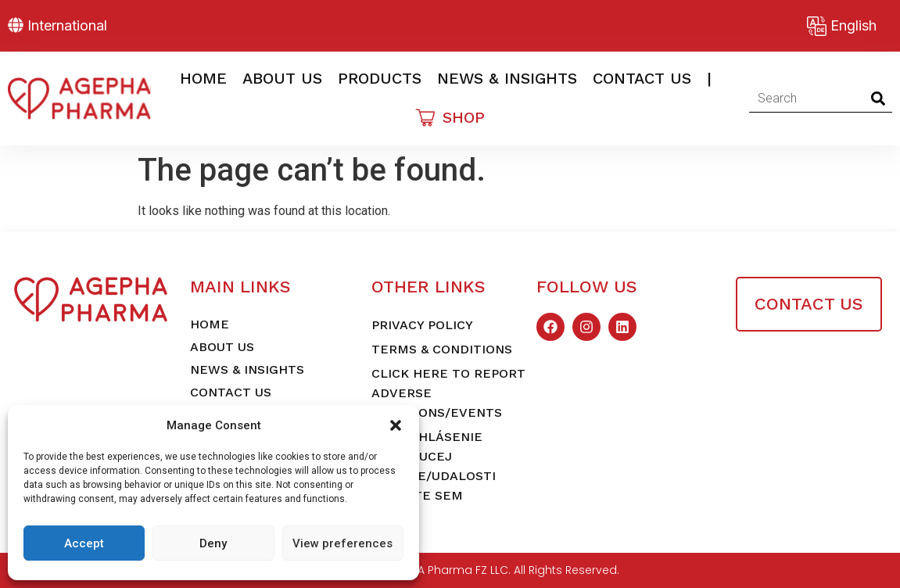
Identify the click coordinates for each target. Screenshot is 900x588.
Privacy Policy (422, 325)
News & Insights (507, 78)
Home (203, 78)
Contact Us (642, 78)
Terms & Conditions (442, 349)
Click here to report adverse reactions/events (448, 393)
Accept (84, 543)
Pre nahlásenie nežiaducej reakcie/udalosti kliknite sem (434, 466)
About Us (282, 78)
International (67, 25)
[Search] (878, 99)
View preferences (342, 543)
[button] (396, 425)
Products (380, 78)
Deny (213, 543)
